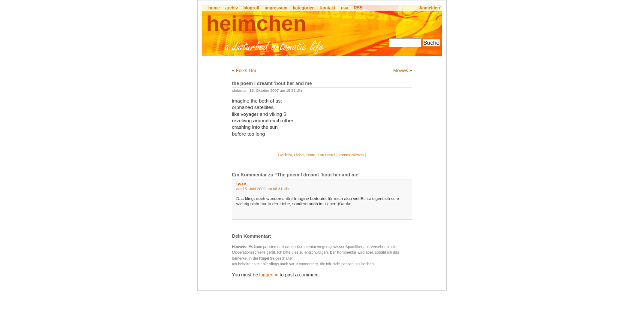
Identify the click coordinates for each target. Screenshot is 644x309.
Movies (401, 70)
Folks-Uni (246, 70)
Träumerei (326, 155)
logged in (269, 275)
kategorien (304, 8)
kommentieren (351, 155)
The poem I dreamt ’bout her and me (272, 83)
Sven (241, 184)
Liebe (299, 155)
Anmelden (430, 8)
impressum (276, 8)
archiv (231, 8)
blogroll (251, 8)
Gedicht (285, 155)
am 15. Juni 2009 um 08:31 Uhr (263, 189)
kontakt (328, 8)
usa (345, 8)
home (214, 8)
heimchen (256, 24)
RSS (358, 8)
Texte (310, 155)
